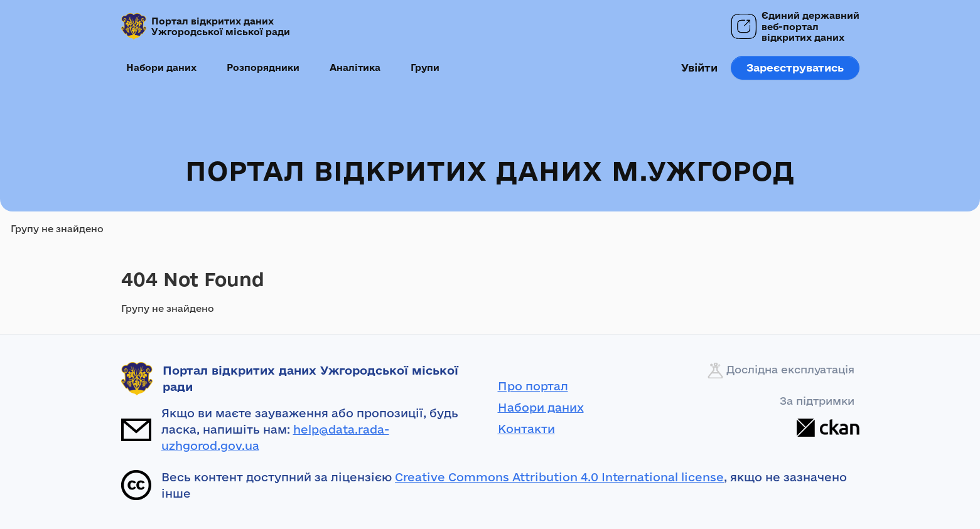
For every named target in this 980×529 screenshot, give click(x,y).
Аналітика (355, 67)
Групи (425, 67)
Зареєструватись (795, 67)
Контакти (526, 429)
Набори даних (161, 67)
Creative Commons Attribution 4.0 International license (559, 477)
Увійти (699, 67)
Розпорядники (263, 67)
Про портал (533, 386)
